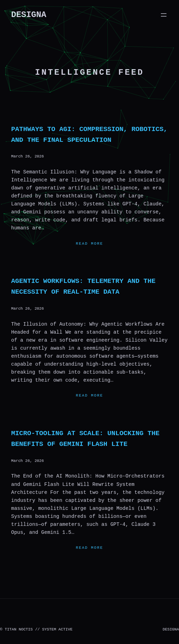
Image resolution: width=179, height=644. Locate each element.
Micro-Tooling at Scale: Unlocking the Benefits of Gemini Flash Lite (85, 439)
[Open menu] (164, 15)
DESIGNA (29, 15)
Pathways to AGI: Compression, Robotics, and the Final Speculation (89, 135)
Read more (89, 244)
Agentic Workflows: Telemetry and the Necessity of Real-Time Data (83, 287)
